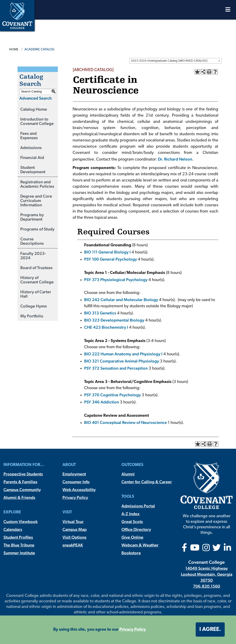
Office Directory (136, 529)
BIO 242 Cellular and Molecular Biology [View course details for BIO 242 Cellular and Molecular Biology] (121, 300)
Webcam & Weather (140, 545)
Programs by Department (32, 217)
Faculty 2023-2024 (33, 256)
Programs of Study (37, 229)
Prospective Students (23, 474)
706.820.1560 (206, 586)
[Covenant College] (17, 15)
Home (14, 49)
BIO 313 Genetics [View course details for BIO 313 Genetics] (100, 313)
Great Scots (132, 522)
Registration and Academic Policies (37, 184)
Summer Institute (19, 553)
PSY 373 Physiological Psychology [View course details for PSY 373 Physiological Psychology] (116, 280)
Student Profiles (18, 537)
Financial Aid (32, 157)
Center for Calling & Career (147, 482)
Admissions (31, 148)
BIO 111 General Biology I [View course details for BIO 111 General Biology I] (107, 252)
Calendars (13, 529)
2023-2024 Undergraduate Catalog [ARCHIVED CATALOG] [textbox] (169, 61)
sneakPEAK (73, 545)
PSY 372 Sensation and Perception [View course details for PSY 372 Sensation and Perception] (116, 368)
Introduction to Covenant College (37, 121)
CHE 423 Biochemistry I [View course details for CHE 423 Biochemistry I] (106, 327)
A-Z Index (130, 514)
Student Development (33, 170)
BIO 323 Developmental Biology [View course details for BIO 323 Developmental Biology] (114, 320)
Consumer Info (76, 482)
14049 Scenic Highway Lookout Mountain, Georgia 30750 (207, 574)
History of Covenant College (37, 280)
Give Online (132, 537)
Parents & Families (20, 482)
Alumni (128, 474)
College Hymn (34, 306)
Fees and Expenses (29, 135)
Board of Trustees (36, 268)
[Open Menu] (228, 11)
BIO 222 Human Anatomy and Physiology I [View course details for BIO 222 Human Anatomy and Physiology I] (123, 354)
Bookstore (131, 553)
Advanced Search (35, 98)
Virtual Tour (73, 522)
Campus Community (22, 490)
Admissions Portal (138, 506)
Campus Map (75, 529)
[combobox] (176, 61)
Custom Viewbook (21, 522)
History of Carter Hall (36, 294)
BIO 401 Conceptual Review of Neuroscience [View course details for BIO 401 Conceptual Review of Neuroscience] (125, 422)
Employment (74, 474)
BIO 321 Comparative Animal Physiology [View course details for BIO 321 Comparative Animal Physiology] (122, 361)
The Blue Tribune (19, 545)
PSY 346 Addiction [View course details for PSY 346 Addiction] (102, 402)
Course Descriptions (32, 241)
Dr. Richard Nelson (175, 159)
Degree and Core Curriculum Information (36, 200)
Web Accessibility (79, 490)
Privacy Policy (75, 497)
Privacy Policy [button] (133, 630)
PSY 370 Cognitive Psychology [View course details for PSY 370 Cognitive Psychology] (112, 395)
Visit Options (74, 537)
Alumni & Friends (19, 497)
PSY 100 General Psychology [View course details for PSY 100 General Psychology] (111, 259)
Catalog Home (34, 109)
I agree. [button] (210, 630)
